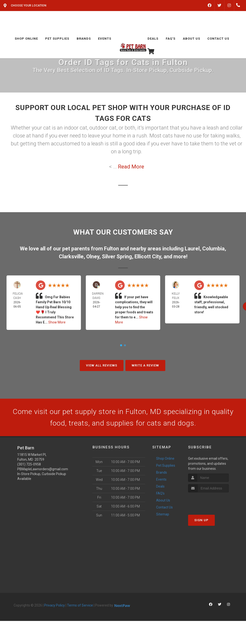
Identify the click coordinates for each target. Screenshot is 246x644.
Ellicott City (148, 257)
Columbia (213, 249)
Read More (131, 167)
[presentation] (214, 501)
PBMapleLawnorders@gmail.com (43, 469)
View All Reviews (102, 365)
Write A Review (145, 365)
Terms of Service (80, 605)
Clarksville (71, 257)
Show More (57, 322)
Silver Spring (117, 257)
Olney (93, 257)
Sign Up (201, 520)
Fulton (111, 249)
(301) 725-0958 (29, 464)
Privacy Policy (55, 605)
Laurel (192, 249)
